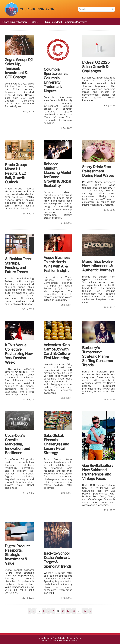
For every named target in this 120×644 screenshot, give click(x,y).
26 (85, 611)
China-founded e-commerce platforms (65, 22)
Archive (52, 640)
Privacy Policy (63, 640)
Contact (75, 640)
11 (74, 611)
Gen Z (35, 22)
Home (45, 640)
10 (68, 611)
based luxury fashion (15, 22)
